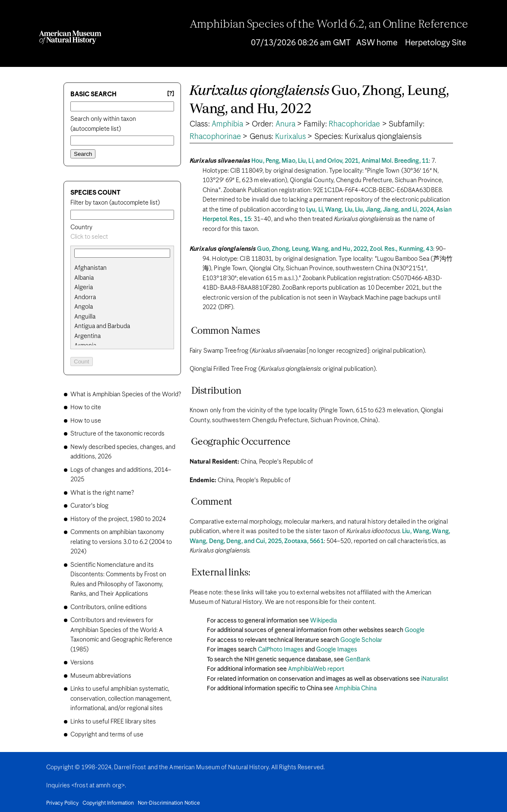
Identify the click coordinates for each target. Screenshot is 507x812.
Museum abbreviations (101, 676)
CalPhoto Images (281, 650)
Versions (82, 663)
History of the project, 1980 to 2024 (118, 519)
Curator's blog (89, 506)
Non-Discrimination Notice (169, 803)
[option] (126, 268)
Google (415, 630)
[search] (122, 278)
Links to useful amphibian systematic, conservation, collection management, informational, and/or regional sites (121, 699)
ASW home (377, 43)
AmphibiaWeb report (316, 669)
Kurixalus (290, 137)
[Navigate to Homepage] (70, 37)
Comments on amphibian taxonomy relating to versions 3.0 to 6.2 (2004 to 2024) (121, 542)
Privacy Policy (62, 803)
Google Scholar (361, 640)
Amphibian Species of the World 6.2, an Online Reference (329, 25)
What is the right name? (102, 493)
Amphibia (228, 124)
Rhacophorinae (215, 137)
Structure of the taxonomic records (117, 434)
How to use (86, 421)
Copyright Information (108, 803)
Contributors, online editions (109, 607)
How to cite (86, 408)
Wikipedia (323, 621)
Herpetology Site (436, 43)
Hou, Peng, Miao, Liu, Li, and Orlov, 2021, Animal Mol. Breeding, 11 (340, 161)
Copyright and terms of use (107, 735)
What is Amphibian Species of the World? (126, 395)
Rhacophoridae (354, 124)
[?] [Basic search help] (171, 94)
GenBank (358, 660)
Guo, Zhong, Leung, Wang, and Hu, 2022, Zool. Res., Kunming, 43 (345, 249)
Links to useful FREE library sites (113, 722)
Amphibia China (356, 689)
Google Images (337, 650)
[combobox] (122, 237)
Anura (286, 124)
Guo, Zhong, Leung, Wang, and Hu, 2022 (319, 100)
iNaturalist (435, 679)
